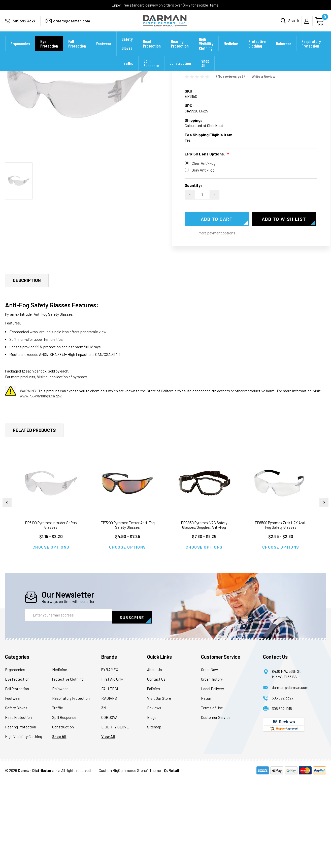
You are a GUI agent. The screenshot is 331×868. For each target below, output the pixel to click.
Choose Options (51, 638)
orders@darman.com (72, 24)
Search (294, 24)
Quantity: (193, 254)
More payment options (217, 301)
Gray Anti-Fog (203, 238)
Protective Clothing (257, 50)
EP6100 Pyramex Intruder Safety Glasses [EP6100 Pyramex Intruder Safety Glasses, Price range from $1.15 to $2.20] (51, 616)
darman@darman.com (290, 776)
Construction (180, 70)
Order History (212, 768)
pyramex (80, 468)
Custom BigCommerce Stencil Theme (130, 859)
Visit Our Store (159, 787)
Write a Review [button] (263, 145)
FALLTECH (110, 777)
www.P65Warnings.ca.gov (41, 487)
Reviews (154, 796)
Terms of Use (212, 796)
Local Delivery (212, 777)
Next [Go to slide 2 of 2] (324, 593)
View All (108, 825)
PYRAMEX (110, 758)
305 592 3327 (24, 24)
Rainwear (284, 50)
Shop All (205, 70)
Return (207, 787)
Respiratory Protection (311, 50)
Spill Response (151, 70)
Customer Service (216, 806)
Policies (154, 777)
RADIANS (109, 787)
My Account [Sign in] (308, 24)
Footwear (104, 50)
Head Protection (152, 50)
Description (27, 371)
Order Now (209, 758)
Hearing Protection (180, 50)
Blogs (152, 806)
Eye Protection (49, 50)
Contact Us (156, 768)
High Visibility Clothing (206, 50)
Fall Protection (77, 50)
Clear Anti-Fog (204, 232)
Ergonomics (20, 50)
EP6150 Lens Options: (207, 223)
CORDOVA (109, 806)
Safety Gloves (127, 50)
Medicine (231, 50)
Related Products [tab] (34, 521)
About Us (155, 758)
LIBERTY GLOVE (115, 815)
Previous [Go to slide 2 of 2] (7, 593)
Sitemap (154, 815)
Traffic (128, 70)
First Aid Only (112, 768)
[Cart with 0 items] (320, 24)
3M (104, 796)
